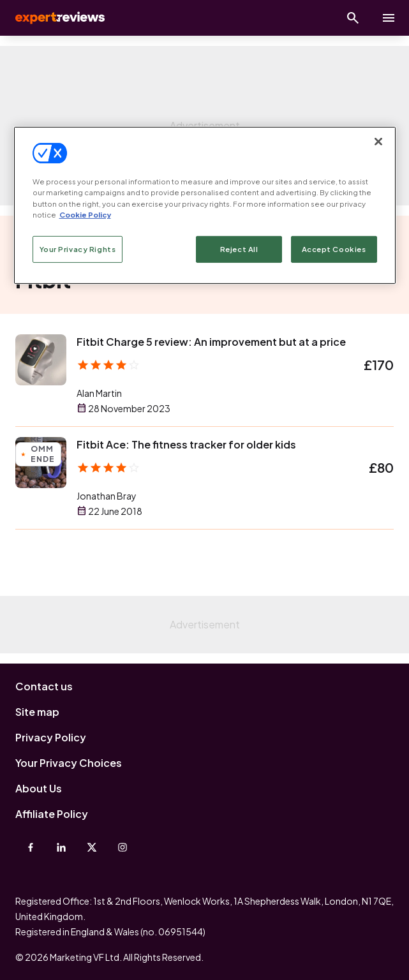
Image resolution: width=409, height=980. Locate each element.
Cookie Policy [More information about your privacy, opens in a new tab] (85, 214)
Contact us (44, 686)
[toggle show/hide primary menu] (389, 18)
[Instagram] (123, 847)
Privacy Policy (51, 737)
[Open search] (353, 18)
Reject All (239, 249)
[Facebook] (31, 847)
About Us (39, 788)
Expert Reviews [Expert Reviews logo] (59, 18)
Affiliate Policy (52, 814)
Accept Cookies (334, 249)
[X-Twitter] (92, 847)
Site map (37, 712)
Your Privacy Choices (69, 763)
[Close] (378, 142)
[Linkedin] (61, 847)
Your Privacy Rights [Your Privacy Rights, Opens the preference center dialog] (78, 249)
